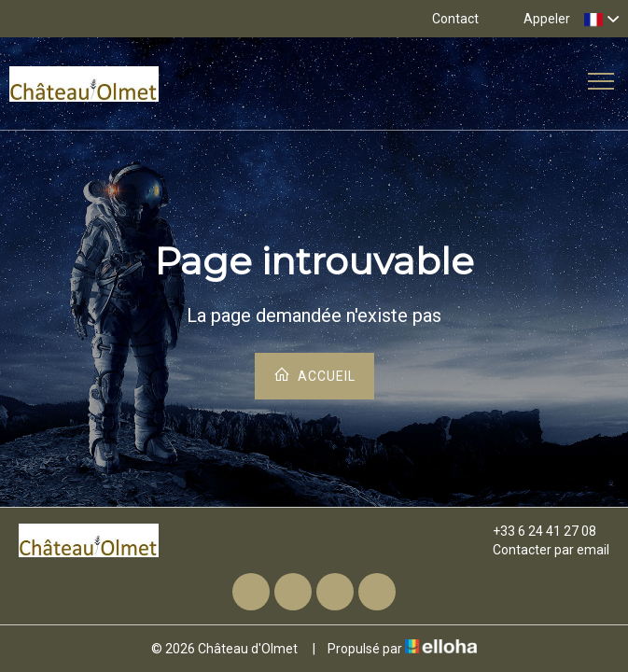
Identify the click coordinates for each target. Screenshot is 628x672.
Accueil (314, 375)
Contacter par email (540, 550)
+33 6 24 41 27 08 (534, 531)
